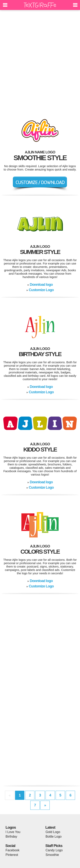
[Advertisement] (40, 62)
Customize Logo (41, 290)
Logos (11, 827)
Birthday (11, 837)
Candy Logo (54, 850)
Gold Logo (53, 832)
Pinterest (12, 855)
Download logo (41, 285)
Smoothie (52, 855)
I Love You (13, 832)
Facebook (12, 850)
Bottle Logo (54, 837)
